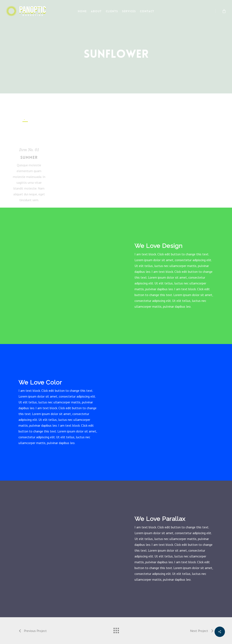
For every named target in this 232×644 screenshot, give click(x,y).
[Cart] (224, 11)
